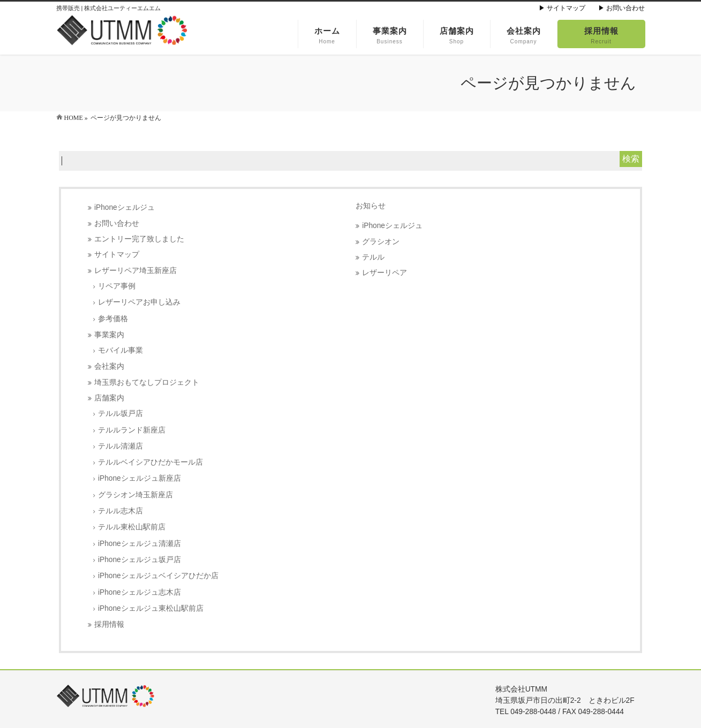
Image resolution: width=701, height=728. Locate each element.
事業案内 (109, 335)
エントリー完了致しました (139, 239)
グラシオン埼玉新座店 (135, 495)
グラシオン (381, 242)
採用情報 (109, 624)
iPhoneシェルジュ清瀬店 (140, 544)
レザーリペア (385, 273)
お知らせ (371, 206)
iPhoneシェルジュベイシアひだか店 (158, 576)
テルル (373, 257)
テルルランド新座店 (132, 430)
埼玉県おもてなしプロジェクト (147, 382)
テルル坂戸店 (120, 414)
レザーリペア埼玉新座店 (135, 271)
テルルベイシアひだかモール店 (150, 462)
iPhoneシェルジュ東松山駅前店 (151, 608)
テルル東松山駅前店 (132, 527)
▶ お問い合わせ (621, 8)
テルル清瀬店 (120, 446)
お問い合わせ (117, 223)
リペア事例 (117, 286)
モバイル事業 (120, 350)
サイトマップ (117, 255)
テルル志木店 (120, 511)
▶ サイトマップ (562, 8)
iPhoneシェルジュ (125, 207)
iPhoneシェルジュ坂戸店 (140, 560)
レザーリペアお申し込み (139, 302)
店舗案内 (109, 398)
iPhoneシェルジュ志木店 (140, 592)
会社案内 (109, 366)
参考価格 (113, 319)
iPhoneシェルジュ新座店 (140, 478)
